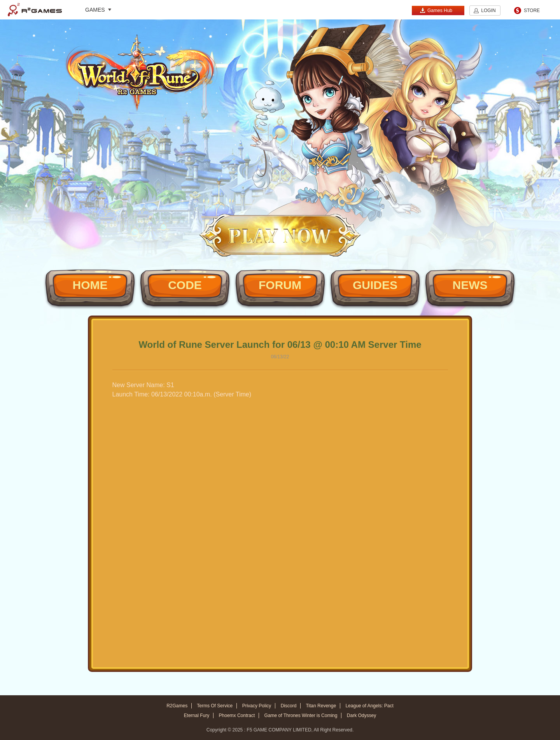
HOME (90, 285)
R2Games (35, 10)
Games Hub (436, 10)
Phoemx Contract (237, 715)
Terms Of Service (215, 706)
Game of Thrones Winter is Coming (301, 715)
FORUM (280, 285)
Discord (289, 706)
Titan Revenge (321, 706)
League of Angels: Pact (369, 706)
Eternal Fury (197, 715)
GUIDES (375, 285)
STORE (532, 11)
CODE (185, 285)
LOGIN (488, 11)
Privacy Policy (257, 706)
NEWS (470, 285)
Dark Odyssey (361, 715)
